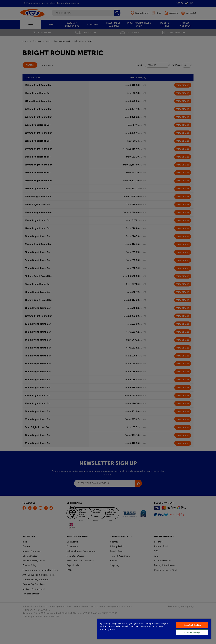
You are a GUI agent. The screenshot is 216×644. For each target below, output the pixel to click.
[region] (154, 629)
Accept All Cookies (192, 625)
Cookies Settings (192, 632)
